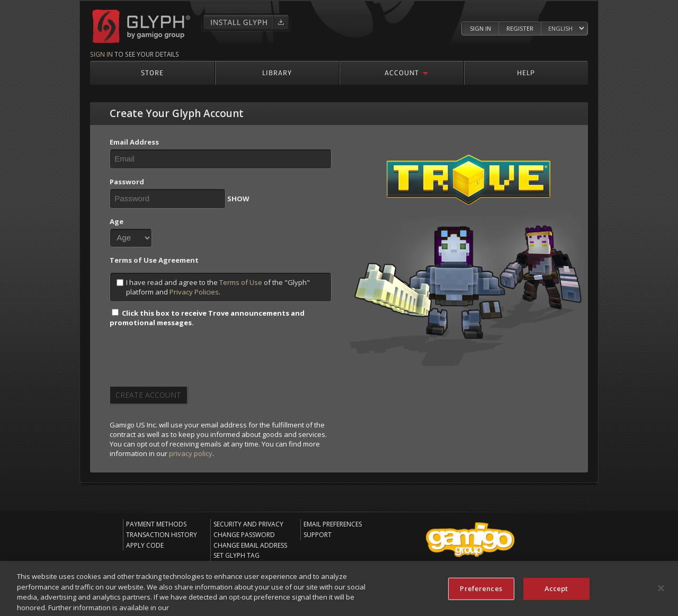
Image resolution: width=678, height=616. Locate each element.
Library (277, 72)
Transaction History (162, 535)
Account (402, 72)
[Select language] (566, 29)
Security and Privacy (248, 524)
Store (152, 72)
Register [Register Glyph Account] (520, 28)
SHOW (238, 199)
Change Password (244, 535)
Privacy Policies (194, 292)
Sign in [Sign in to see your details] (101, 54)
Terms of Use (241, 282)
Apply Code (145, 545)
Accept (556, 591)
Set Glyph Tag (237, 555)
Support (318, 535)
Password (127, 182)
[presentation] (190, 360)
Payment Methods (156, 524)
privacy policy (191, 453)
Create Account (148, 395)
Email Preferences (333, 524)
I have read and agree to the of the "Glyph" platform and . (213, 287)
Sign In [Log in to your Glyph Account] (480, 28)
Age (117, 221)
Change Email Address (250, 545)
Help (526, 72)
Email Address (134, 142)
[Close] (661, 591)
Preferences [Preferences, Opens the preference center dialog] (481, 591)
